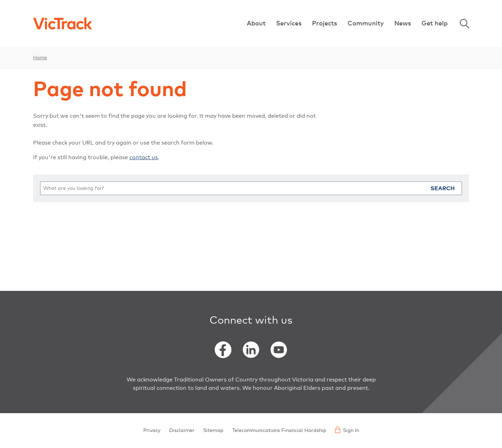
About (256, 24)
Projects (325, 24)
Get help (435, 24)
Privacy (152, 431)
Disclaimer (182, 431)
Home (40, 58)
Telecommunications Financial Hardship (279, 431)
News (403, 24)
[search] (251, 188)
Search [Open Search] (464, 24)
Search (443, 188)
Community (366, 24)
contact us (144, 157)
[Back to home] (63, 24)
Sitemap (213, 431)
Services (289, 24)
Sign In (347, 430)
